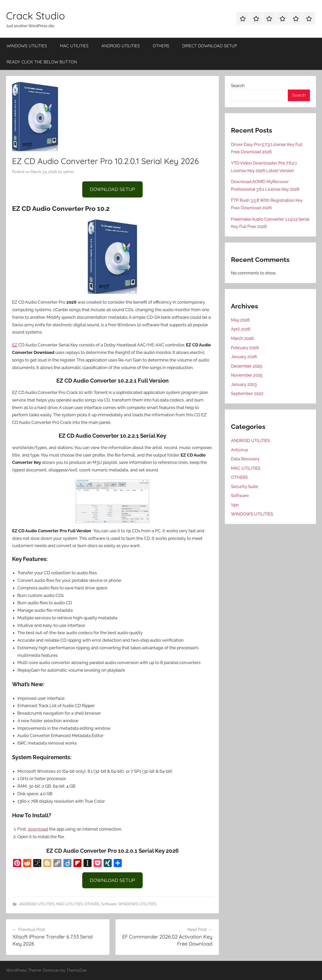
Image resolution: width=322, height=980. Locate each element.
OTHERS (161, 46)
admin (69, 172)
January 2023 (244, 384)
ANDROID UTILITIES (121, 46)
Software (109, 904)
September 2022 (247, 393)
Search (238, 86)
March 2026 (242, 338)
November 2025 (247, 375)
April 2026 (241, 329)
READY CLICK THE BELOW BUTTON (42, 62)
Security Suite (245, 486)
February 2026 (245, 348)
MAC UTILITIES (74, 46)
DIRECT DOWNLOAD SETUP (210, 46)
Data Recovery (245, 459)
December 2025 (247, 366)
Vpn (235, 505)
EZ (15, 345)
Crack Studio (35, 16)
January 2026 (244, 357)
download (38, 829)
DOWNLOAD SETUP (112, 189)
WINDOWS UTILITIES (27, 46)
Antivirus (239, 450)
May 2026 (240, 320)
